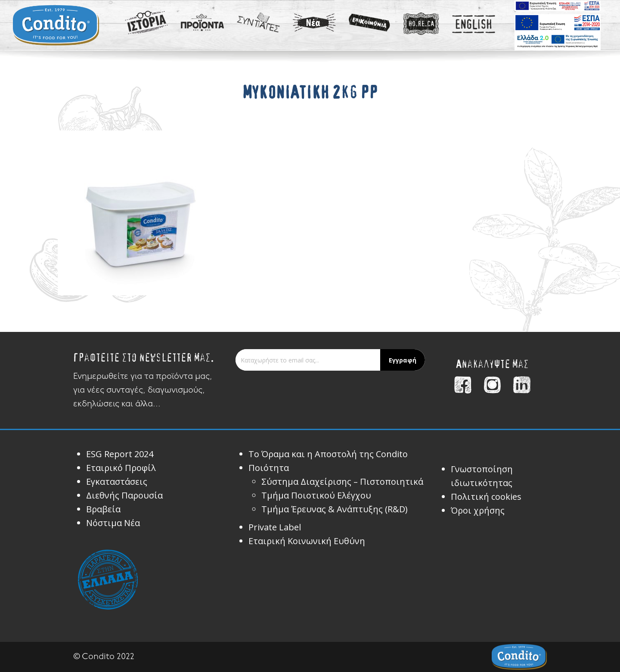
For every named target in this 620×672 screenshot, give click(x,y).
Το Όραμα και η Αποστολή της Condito (328, 454)
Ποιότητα (269, 468)
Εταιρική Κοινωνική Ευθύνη (307, 541)
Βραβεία (103, 509)
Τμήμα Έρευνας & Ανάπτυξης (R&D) (335, 509)
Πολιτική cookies (486, 497)
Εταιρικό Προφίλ (121, 468)
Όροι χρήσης (478, 510)
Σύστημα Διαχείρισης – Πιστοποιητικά (342, 482)
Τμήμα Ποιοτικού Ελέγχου (316, 495)
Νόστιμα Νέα (113, 523)
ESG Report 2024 (120, 454)
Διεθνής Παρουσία (124, 495)
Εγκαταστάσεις (117, 482)
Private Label (275, 527)
